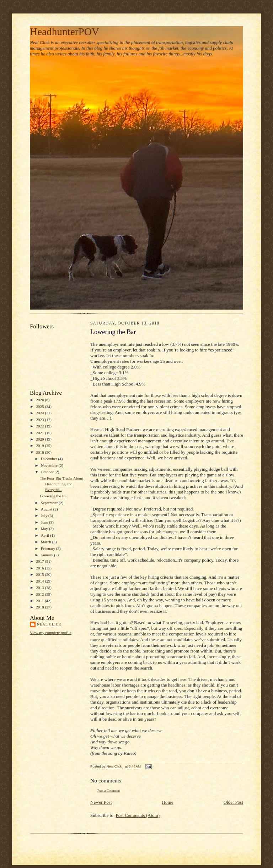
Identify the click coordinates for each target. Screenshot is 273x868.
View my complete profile (51, 633)
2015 (40, 574)
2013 (40, 588)
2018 (40, 452)
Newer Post (101, 802)
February (49, 548)
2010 (40, 607)
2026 (40, 400)
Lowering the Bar (54, 496)
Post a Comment (109, 790)
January (48, 555)
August (47, 509)
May (45, 529)
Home (168, 802)
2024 (40, 413)
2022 (40, 426)
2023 (40, 420)
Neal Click (49, 624)
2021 (40, 433)
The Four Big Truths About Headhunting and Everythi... (61, 484)
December (50, 459)
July (45, 515)
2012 (40, 594)
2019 (40, 446)
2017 (40, 561)
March (47, 542)
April (45, 535)
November (50, 465)
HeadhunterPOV (65, 32)
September (50, 503)
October (48, 472)
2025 (40, 406)
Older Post (233, 802)
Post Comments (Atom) (138, 815)
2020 (40, 439)
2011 (40, 601)
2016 (40, 568)
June (45, 522)
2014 (40, 581)
